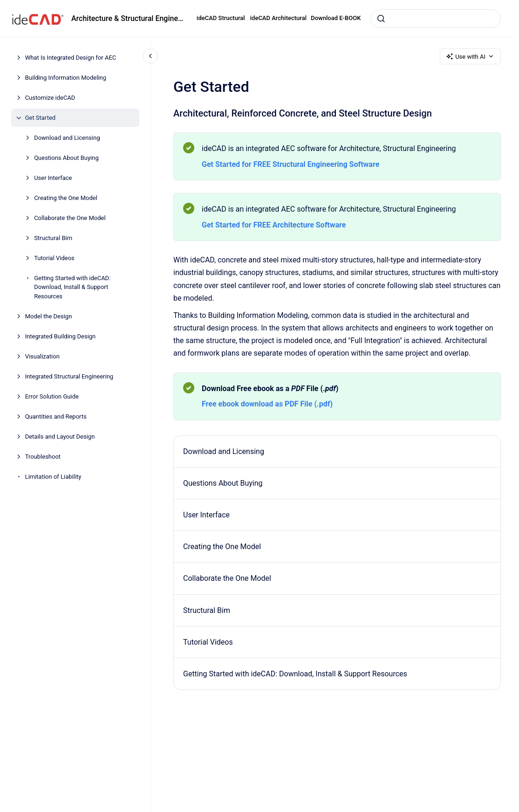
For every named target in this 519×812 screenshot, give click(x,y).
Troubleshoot (43, 457)
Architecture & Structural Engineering (128, 18)
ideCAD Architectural (278, 18)
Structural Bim (53, 238)
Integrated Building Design (61, 336)
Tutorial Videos (54, 258)
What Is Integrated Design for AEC (71, 58)
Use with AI (470, 56)
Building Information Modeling (66, 78)
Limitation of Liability (53, 477)
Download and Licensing (67, 138)
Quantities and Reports (56, 416)
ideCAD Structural (221, 18)
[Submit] (381, 19)
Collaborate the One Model (70, 218)
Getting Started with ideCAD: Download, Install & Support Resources (72, 287)
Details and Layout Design (60, 437)
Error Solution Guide (52, 396)
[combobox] (436, 19)
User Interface (53, 178)
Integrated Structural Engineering (69, 376)
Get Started (40, 118)
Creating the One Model (66, 198)
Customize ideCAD (50, 98)
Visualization (42, 356)
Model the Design (49, 316)
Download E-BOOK (336, 18)
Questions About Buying (66, 158)
